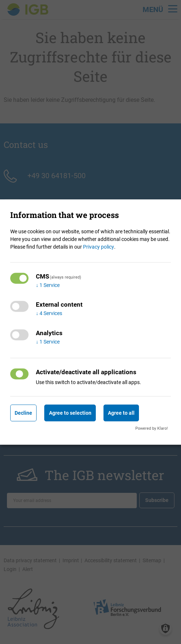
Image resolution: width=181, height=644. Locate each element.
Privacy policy (99, 247)
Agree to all (121, 413)
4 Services (49, 314)
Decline (23, 413)
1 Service (48, 285)
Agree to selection (70, 413)
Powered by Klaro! (152, 428)
